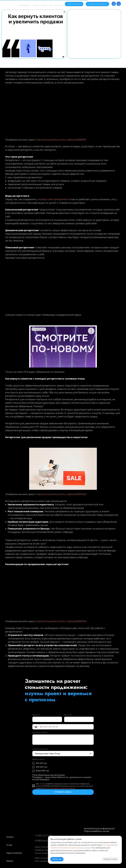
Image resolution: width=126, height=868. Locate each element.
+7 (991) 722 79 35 (43, 836)
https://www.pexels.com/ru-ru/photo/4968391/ (61, 140)
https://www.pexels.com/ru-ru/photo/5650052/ (61, 494)
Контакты (59, 3)
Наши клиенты (14, 853)
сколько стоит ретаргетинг (53, 199)
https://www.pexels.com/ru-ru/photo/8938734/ (61, 621)
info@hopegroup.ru (45, 841)
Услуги (36, 3)
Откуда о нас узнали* (40, 749)
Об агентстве (24, 3)
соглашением (110, 845)
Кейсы (43, 3)
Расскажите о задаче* (40, 732)
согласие (42, 784)
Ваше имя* (36, 715)
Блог (51, 3)
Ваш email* (68, 715)
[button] (97, 4)
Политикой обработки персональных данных (60, 788)
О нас (9, 845)
